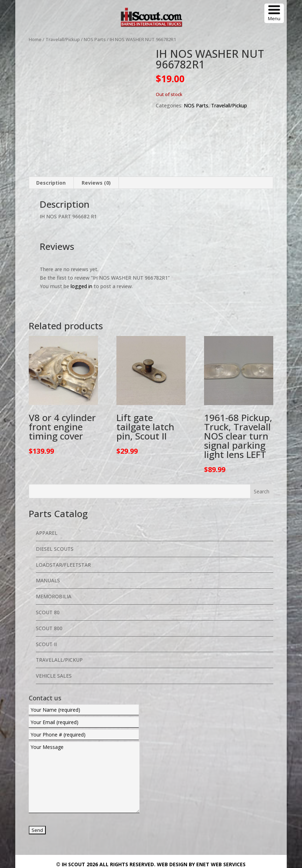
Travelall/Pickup (63, 39)
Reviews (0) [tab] (96, 137)
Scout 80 (48, 566)
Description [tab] (51, 137)
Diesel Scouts (55, 503)
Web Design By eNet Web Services (201, 818)
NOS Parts (95, 39)
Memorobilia (54, 550)
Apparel (47, 487)
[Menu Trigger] (274, 13)
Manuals (48, 534)
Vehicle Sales (54, 630)
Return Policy (258, 830)
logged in (81, 240)
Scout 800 (49, 582)
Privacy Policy (221, 830)
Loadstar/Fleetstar (63, 519)
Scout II (46, 598)
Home (35, 39)
